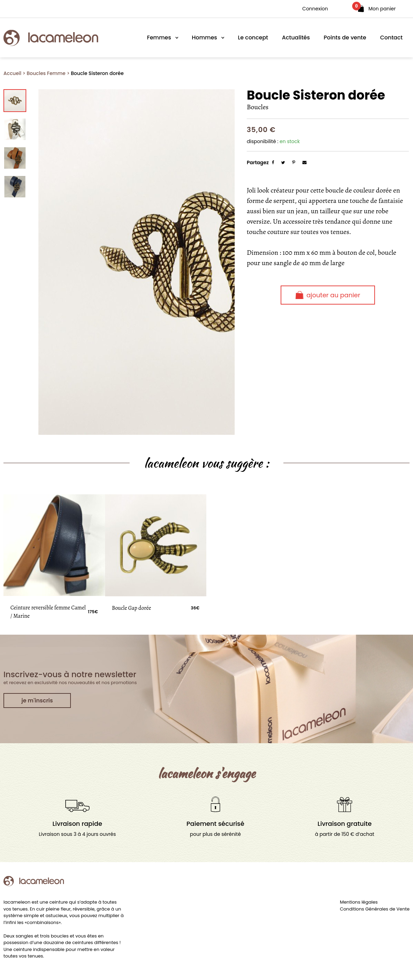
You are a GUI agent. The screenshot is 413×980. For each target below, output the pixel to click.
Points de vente (345, 38)
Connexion (315, 9)
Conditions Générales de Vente (375, 909)
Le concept (253, 38)
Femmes (159, 38)
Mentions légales (359, 902)
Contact (391, 38)
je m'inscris (37, 701)
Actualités (296, 38)
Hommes (204, 38)
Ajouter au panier (328, 295)
